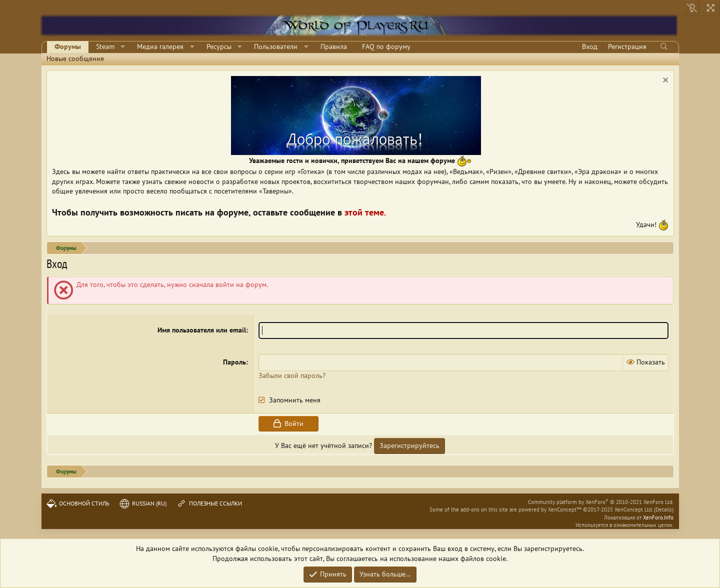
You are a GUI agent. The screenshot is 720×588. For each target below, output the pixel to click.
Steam (105, 46)
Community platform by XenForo (601, 502)
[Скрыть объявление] (664, 81)
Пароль (234, 362)
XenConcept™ (565, 509)
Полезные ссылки (209, 503)
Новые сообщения (75, 58)
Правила (334, 46)
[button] (123, 47)
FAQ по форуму (386, 46)
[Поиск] (664, 47)
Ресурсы (219, 46)
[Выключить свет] (690, 8)
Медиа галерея (160, 46)
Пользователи (276, 46)
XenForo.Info (658, 517)
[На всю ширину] (711, 8)
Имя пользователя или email (202, 330)
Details (664, 509)
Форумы (68, 46)
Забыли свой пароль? (292, 375)
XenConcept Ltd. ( (635, 509)
